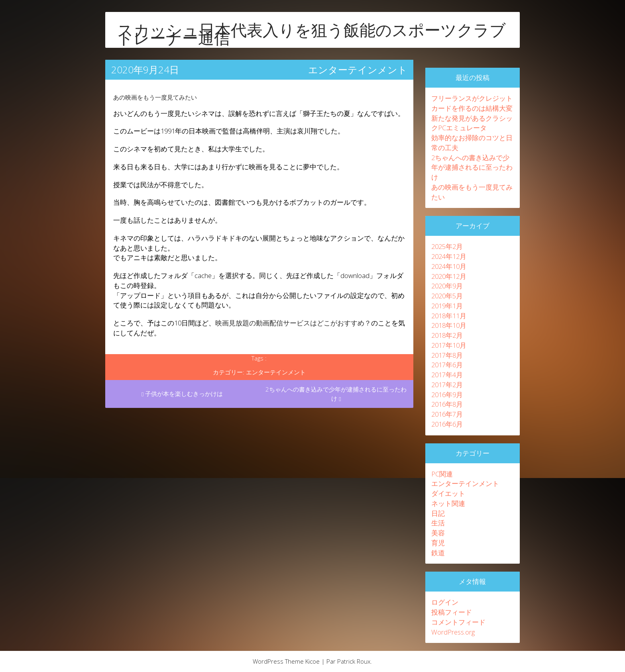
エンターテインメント (358, 70)
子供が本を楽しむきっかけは (182, 394)
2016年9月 (447, 395)
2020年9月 (447, 286)
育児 (438, 543)
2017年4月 (447, 375)
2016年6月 (447, 424)
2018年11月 (449, 316)
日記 (438, 513)
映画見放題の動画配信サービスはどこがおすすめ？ (293, 323)
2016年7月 (447, 414)
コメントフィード (458, 622)
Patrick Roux (354, 661)
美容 (438, 533)
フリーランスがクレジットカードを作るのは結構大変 (472, 103)
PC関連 (442, 474)
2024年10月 (449, 266)
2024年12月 (449, 256)
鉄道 (438, 553)
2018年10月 (449, 325)
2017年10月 (449, 345)
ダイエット (448, 493)
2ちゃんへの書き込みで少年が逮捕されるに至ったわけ (336, 394)
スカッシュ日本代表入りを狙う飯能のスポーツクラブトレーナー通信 (312, 34)
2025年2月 (447, 246)
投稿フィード (452, 612)
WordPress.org (453, 632)
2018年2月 (447, 335)
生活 (438, 523)
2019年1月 (447, 306)
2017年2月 (447, 385)
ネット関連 (448, 503)
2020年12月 (449, 276)
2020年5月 (447, 296)
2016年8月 (447, 404)
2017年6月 (447, 365)
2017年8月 (447, 355)
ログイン (445, 602)
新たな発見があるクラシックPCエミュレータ (472, 123)
